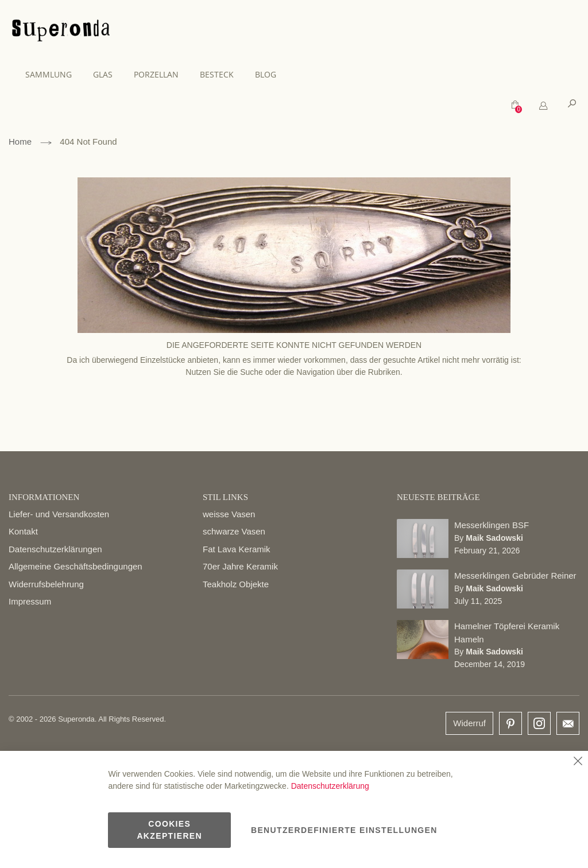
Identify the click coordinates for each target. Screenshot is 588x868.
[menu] (294, 74)
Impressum (30, 601)
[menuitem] (54, 74)
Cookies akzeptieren (169, 830)
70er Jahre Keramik (240, 566)
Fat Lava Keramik (237, 549)
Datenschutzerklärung (330, 786)
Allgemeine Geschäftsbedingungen (76, 566)
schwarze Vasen (234, 531)
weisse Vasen (229, 514)
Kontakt (23, 531)
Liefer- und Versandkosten (59, 514)
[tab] (543, 106)
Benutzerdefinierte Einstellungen (344, 830)
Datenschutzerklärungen (55, 549)
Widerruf (469, 723)
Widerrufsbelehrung (46, 584)
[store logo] (61, 32)
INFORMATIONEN (44, 497)
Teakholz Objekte (236, 584)
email (568, 723)
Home (20, 142)
